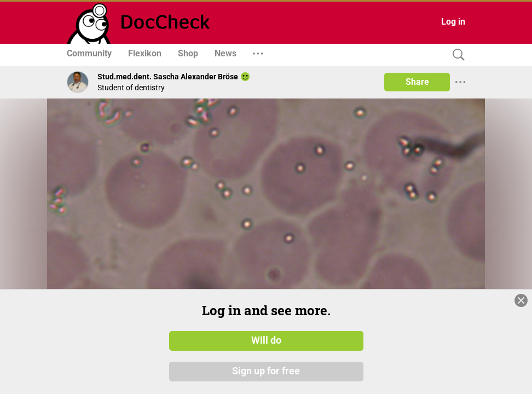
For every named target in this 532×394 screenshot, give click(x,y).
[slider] (382, 271)
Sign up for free (266, 372)
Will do (266, 341)
